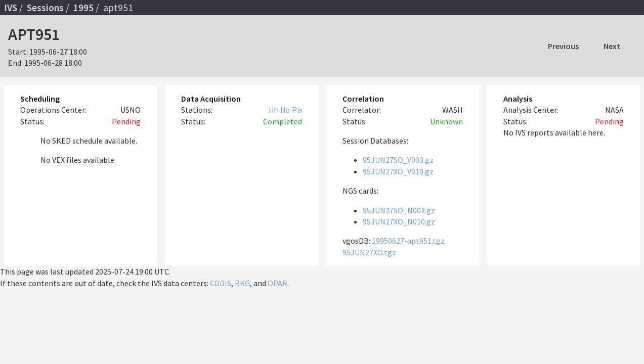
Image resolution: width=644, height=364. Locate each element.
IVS (11, 8)
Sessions (45, 8)
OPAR (277, 283)
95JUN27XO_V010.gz (398, 171)
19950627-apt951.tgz (408, 241)
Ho (285, 110)
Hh (274, 110)
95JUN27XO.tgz (369, 252)
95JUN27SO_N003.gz (399, 210)
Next (612, 46)
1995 (83, 8)
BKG (242, 283)
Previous (563, 46)
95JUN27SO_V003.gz (398, 160)
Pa (297, 110)
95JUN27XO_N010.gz (399, 221)
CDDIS (221, 283)
